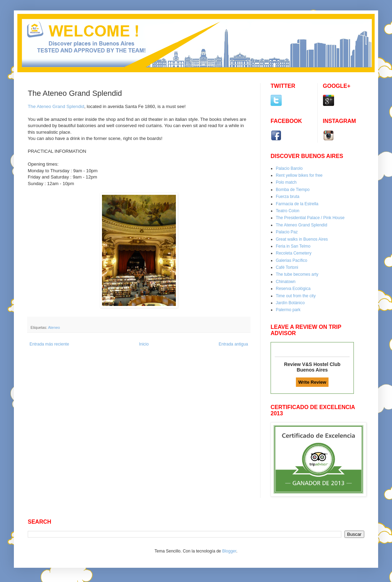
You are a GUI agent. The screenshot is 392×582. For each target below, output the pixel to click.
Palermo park (288, 310)
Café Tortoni (287, 267)
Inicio (144, 344)
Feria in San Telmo (293, 246)
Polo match (286, 182)
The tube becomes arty (297, 274)
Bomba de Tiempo (293, 190)
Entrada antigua (233, 344)
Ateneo (54, 327)
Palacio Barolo (289, 168)
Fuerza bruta (288, 197)
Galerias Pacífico (292, 260)
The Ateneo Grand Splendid (301, 225)
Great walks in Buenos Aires (302, 239)
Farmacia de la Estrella (297, 204)
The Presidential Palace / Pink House (310, 218)
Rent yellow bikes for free (299, 175)
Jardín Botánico (290, 303)
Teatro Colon (288, 211)
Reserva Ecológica (293, 289)
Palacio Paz (287, 232)
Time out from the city (296, 296)
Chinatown (286, 282)
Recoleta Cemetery (294, 253)
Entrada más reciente (49, 344)
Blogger (229, 551)
